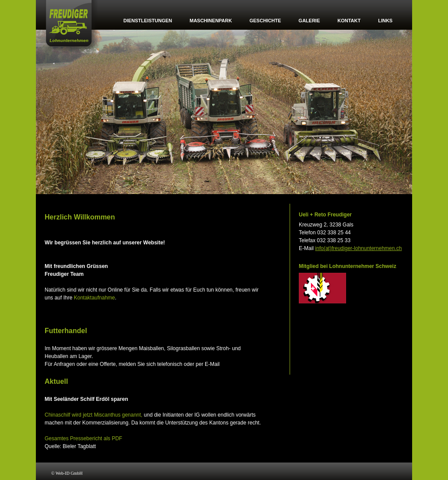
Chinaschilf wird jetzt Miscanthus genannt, (93, 415)
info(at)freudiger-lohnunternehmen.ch (358, 248)
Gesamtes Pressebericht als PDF (83, 438)
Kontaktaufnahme (94, 298)
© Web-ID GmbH (67, 473)
